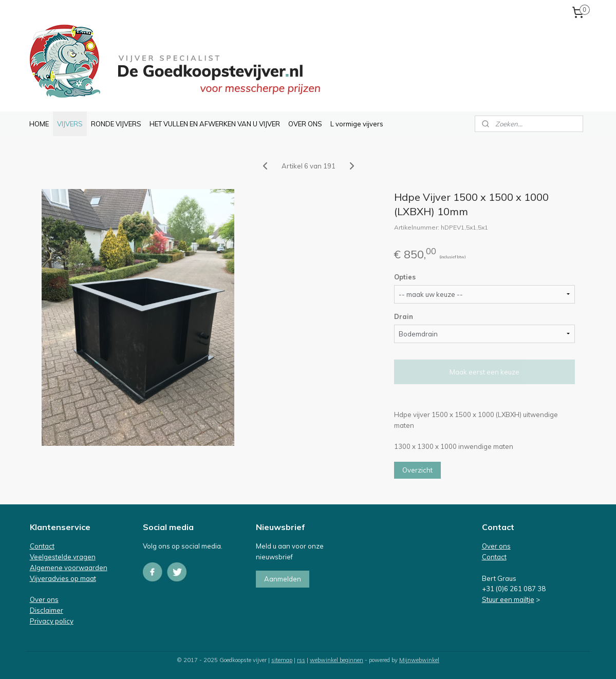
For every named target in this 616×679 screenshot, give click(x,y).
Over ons (44, 599)
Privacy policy (52, 621)
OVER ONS (305, 124)
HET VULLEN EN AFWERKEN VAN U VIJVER (215, 124)
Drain (403, 316)
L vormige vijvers (357, 124)
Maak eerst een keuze (484, 372)
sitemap (282, 660)
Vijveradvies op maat (63, 578)
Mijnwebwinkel (419, 660)
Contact (42, 546)
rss (301, 660)
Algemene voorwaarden (69, 568)
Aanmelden (283, 579)
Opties (404, 277)
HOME (39, 124)
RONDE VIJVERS (116, 124)
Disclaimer (46, 610)
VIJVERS (70, 124)
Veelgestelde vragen (63, 557)
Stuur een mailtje (508, 599)
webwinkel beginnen (337, 660)
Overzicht (417, 470)
